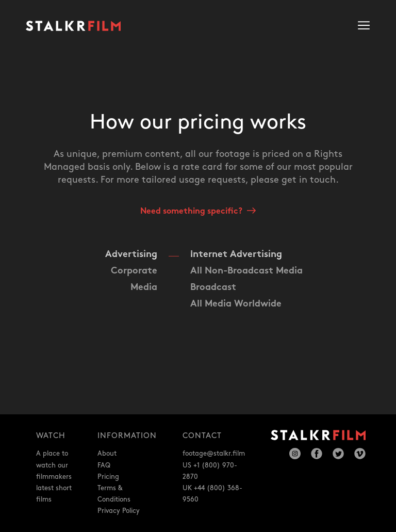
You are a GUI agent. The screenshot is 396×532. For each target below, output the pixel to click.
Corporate (134, 271)
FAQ (104, 465)
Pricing (108, 477)
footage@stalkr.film (214, 454)
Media (144, 288)
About (107, 454)
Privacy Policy (119, 511)
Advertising (131, 255)
